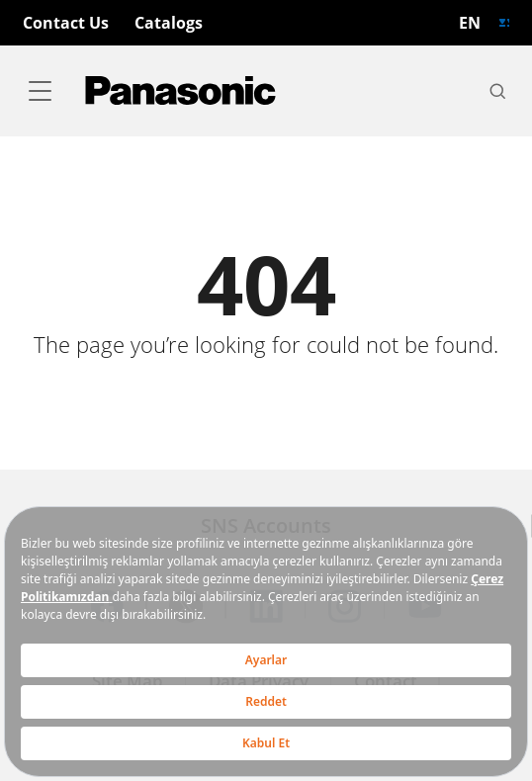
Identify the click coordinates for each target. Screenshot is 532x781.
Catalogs (169, 23)
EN (470, 23)
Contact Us (66, 23)
